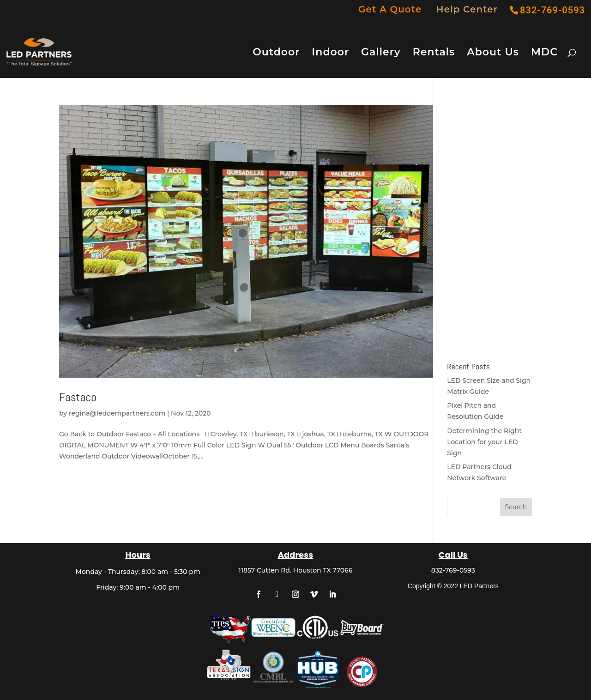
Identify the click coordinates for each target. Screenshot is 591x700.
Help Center (467, 10)
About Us (493, 54)
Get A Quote (390, 10)
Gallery (381, 54)
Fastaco (78, 397)
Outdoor (276, 54)
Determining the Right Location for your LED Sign (484, 442)
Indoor (330, 54)
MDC (544, 54)
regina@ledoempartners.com (117, 413)
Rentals (434, 54)
